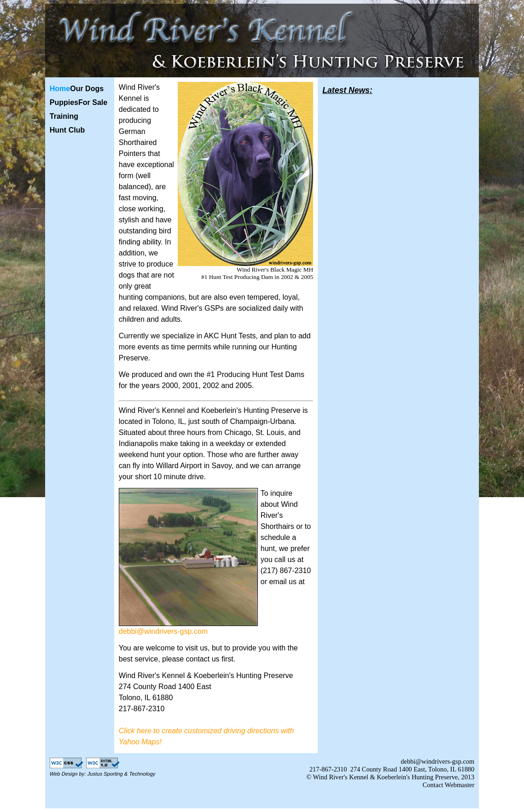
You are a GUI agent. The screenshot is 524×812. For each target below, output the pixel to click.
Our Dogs (87, 89)
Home (60, 89)
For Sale (93, 102)
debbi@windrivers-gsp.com (163, 631)
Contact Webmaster (448, 785)
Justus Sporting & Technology (122, 774)
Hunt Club (67, 130)
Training (64, 116)
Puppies (64, 102)
